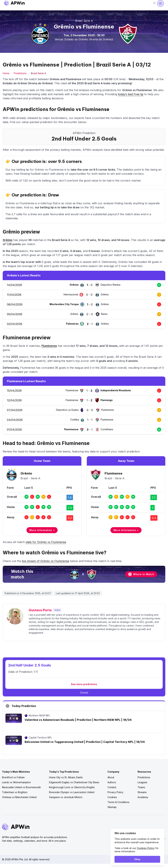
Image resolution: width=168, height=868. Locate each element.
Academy (143, 797)
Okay (137, 859)
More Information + (42, 530)
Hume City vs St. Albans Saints (66, 777)
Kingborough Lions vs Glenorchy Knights (72, 787)
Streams (142, 792)
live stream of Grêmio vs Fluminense (46, 561)
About (111, 777)
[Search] (154, 3)
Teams (141, 787)
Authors (112, 782)
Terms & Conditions (118, 802)
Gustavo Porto (40, 610)
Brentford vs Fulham (13, 777)
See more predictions (84, 684)
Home (6, 73)
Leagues (142, 782)
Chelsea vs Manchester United (19, 797)
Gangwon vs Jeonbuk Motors (66, 797)
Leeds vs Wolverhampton (16, 782)
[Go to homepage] (14, 4)
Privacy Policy (115, 792)
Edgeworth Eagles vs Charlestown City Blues (74, 782)
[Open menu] (160, 3)
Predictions (20, 73)
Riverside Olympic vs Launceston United (72, 792)
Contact (112, 787)
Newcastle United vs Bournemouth (21, 787)
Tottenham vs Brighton (15, 792)
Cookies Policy (146, 848)
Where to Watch (141, 574)
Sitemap (112, 807)
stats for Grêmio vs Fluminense (46, 542)
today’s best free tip (131, 94)
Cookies (112, 797)
